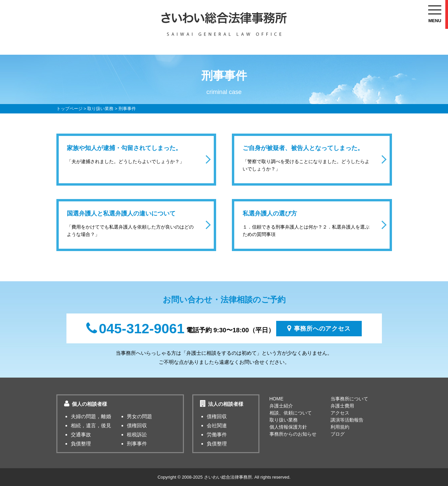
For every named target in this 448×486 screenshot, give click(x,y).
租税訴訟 (137, 434)
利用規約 (340, 427)
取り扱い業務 (100, 109)
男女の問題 (139, 416)
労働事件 (217, 434)
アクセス (340, 413)
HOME (277, 399)
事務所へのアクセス (319, 328)
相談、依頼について (291, 413)
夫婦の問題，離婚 (91, 416)
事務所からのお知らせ (293, 434)
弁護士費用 (342, 406)
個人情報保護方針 (288, 427)
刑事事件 (137, 444)
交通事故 (81, 434)
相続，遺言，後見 (91, 425)
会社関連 (217, 425)
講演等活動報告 (347, 420)
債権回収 (137, 425)
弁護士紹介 (281, 406)
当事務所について (349, 399)
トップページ (69, 109)
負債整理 (81, 444)
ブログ (338, 434)
